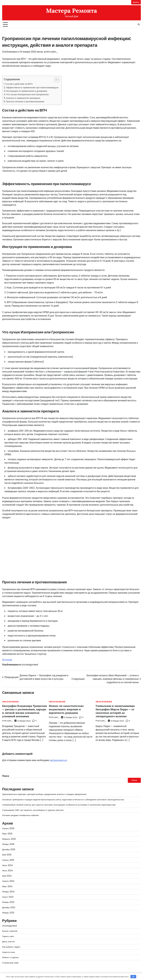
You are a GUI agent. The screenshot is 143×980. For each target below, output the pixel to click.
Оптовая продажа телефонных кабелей (21, 815)
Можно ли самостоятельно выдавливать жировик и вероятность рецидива (66, 709)
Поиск (6, 776)
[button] (55, 80)
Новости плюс (9, 949)
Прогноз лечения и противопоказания (25, 101)
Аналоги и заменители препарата (23, 98)
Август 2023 (8, 895)
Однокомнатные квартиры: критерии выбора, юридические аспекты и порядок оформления (45, 794)
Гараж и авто (8, 933)
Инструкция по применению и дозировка (27, 91)
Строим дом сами (10, 959)
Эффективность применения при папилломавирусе (32, 87)
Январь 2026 (8, 843)
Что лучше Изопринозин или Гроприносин (28, 95)
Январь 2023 (8, 900)
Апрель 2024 (8, 879)
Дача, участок (8, 938)
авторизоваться (58, 760)
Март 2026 (7, 833)
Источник (7, 660)
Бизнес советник (10, 928)
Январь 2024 (8, 890)
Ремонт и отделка (10, 954)
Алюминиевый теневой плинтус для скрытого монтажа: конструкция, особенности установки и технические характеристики (59, 804)
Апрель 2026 (8, 828)
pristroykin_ (51, 52)
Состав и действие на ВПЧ (19, 84)
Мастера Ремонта (71, 11)
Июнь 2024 (8, 869)
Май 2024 (7, 874)
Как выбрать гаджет (11, 944)
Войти (136, 2)
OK (133, 977)
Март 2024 (7, 884)
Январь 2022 (8, 910)
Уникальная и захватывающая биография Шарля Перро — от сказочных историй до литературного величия (115, 711)
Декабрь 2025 (9, 848)
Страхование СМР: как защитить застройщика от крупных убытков (33, 810)
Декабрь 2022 (9, 905)
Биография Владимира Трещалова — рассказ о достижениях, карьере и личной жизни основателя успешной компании (25, 711)
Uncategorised (30, 665)
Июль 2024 (8, 864)
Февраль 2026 (9, 838)
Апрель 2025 (8, 859)
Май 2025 (7, 853)
